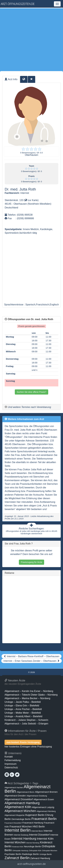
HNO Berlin (39, 827)
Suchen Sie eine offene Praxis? (31, 392)
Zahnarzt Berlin (17, 858)
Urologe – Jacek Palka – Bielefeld (23, 702)
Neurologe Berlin (32, 846)
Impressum (10, 764)
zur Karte (31, 200)
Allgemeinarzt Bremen (46, 792)
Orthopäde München (50, 851)
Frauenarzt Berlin (44, 819)
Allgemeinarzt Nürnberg (46, 811)
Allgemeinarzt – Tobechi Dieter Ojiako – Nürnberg (31, 695)
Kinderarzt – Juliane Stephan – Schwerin (26, 720)
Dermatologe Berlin (21, 819)
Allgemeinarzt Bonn (25, 792)
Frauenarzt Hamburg (33, 823)
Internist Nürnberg (33, 843)
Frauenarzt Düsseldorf (13, 823)
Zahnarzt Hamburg (40, 858)
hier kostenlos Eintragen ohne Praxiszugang (28, 747)
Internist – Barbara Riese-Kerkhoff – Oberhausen (32, 656)
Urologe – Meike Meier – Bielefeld (23, 713)
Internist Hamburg (24, 838)
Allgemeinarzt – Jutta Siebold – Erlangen (26, 724)
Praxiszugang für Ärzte (32, 562)
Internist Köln (45, 839)
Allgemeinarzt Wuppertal (15, 815)
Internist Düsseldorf (39, 835)
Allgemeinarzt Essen (44, 799)
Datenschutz (11, 767)
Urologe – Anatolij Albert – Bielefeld (23, 716)
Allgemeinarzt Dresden (15, 796)
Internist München (15, 842)
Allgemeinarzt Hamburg (22, 803)
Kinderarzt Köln (18, 847)
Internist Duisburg (21, 835)
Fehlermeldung (13, 760)
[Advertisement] (31, 40)
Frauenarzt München (21, 827)
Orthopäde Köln (35, 851)
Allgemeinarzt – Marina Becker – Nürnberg (27, 698)
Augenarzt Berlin (35, 815)
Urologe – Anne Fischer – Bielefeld (23, 709)
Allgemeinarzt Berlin (27, 789)
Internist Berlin (18, 830)
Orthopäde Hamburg (20, 851)
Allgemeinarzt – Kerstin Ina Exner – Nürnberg (29, 691)
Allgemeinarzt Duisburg (37, 796)
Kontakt (9, 757)
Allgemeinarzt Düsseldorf (19, 799)
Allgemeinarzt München (20, 811)
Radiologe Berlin (31, 854)
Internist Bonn (37, 831)
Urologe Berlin (46, 854)
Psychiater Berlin (13, 854)
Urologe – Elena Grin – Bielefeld (22, 706)
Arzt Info (11, 79)
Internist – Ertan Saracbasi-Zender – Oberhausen (31, 661)
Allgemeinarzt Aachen (14, 788)
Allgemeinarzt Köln (18, 807)
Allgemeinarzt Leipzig (43, 807)
